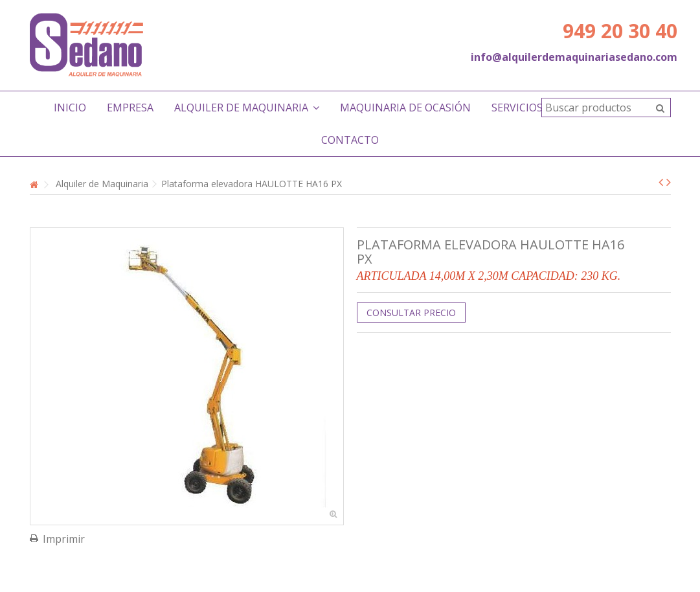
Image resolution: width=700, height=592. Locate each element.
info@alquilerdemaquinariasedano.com (574, 57)
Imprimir (64, 539)
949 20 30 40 (620, 31)
